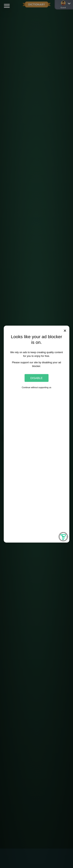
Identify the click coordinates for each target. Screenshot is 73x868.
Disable (36, 378)
